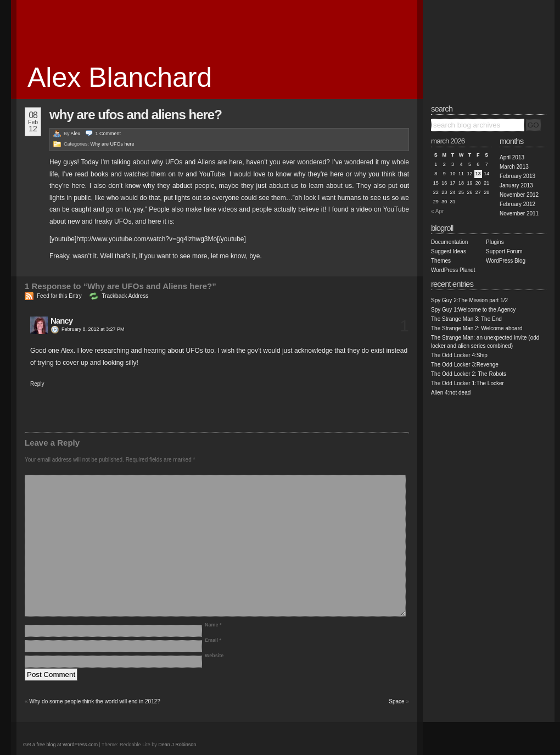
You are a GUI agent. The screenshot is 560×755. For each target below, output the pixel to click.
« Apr (437, 211)
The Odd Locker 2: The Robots (469, 374)
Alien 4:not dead (451, 393)
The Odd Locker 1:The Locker (467, 383)
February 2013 (517, 176)
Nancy (61, 321)
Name (213, 625)
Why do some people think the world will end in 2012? (94, 701)
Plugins (495, 242)
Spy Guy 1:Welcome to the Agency (473, 310)
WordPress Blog (506, 261)
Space (396, 701)
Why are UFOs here (113, 144)
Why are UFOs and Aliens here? (136, 115)
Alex (76, 134)
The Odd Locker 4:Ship (459, 355)
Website (214, 656)
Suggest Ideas (449, 251)
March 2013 (514, 167)
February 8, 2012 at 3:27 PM (93, 329)
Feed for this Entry (59, 296)
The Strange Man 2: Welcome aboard (477, 328)
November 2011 (519, 213)
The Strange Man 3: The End (466, 319)
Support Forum (504, 251)
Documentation (449, 242)
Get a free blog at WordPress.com (60, 745)
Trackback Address (125, 296)
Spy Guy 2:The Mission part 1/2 (469, 300)
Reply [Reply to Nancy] (37, 384)
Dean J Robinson (177, 745)
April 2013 (512, 157)
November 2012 (519, 195)
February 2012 (517, 204)
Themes (441, 261)
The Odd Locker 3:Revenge (465, 365)
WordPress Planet (453, 270)
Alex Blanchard (120, 77)
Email (213, 640)
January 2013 (516, 185)
